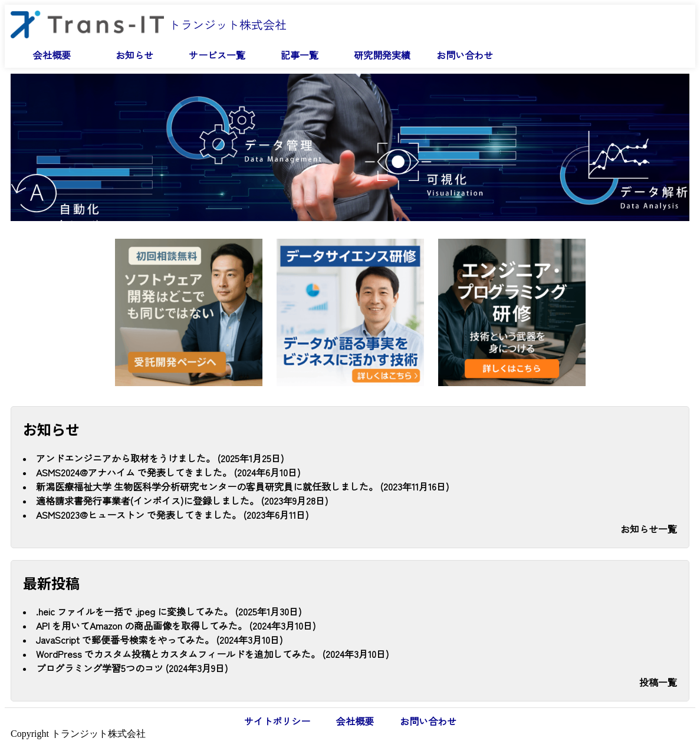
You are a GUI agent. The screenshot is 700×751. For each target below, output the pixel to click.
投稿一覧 (658, 682)
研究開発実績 (382, 55)
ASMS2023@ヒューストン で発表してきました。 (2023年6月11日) (172, 515)
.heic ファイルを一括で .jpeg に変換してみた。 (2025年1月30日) (169, 611)
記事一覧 (300, 55)
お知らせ (134, 55)
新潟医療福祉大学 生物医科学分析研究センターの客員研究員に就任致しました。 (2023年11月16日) (242, 486)
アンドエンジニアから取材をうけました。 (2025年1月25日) (160, 458)
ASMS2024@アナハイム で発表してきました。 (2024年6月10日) (168, 472)
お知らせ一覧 (649, 529)
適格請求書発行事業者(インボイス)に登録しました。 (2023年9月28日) (182, 500)
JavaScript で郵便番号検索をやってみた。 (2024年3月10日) (159, 640)
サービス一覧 (217, 55)
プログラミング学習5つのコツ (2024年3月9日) (132, 668)
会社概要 (52, 55)
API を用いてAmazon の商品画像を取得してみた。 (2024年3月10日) (176, 625)
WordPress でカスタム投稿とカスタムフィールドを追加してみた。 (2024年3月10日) (212, 654)
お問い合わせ (465, 55)
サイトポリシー (277, 721)
